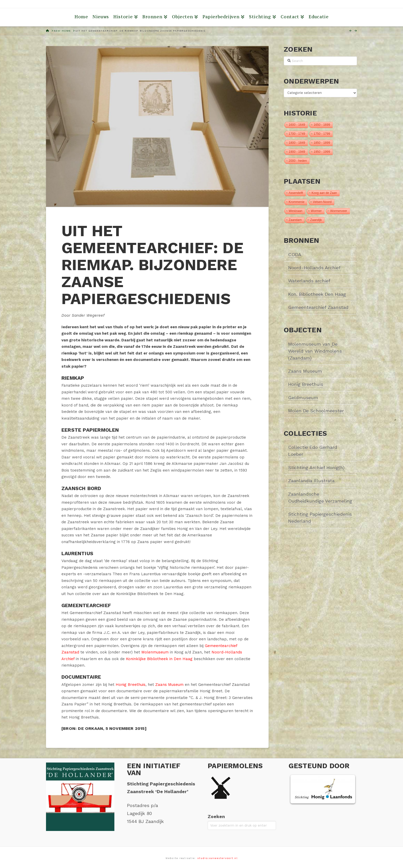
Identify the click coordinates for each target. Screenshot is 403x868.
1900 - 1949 (297, 152)
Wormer (316, 211)
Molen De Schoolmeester (316, 411)
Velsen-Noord (322, 202)
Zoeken (216, 816)
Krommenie (296, 202)
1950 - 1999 (322, 152)
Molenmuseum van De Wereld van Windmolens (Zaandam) (315, 351)
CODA (295, 255)
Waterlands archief (309, 281)
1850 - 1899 (322, 143)
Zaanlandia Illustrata (311, 481)
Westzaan (295, 211)
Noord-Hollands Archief (314, 268)
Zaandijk (316, 220)
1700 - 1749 (297, 134)
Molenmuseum (155, 652)
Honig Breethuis (131, 685)
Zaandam (295, 220)
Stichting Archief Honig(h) (316, 468)
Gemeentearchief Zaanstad (318, 307)
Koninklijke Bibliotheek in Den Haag (159, 659)
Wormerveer (339, 211)
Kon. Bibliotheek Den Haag (317, 294)
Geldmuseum (303, 398)
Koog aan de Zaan (324, 193)
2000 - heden (298, 161)
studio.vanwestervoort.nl (218, 858)
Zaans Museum (169, 685)
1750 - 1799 (322, 134)
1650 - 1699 (322, 125)
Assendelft (296, 193)
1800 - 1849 (297, 143)
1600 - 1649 (297, 125)
